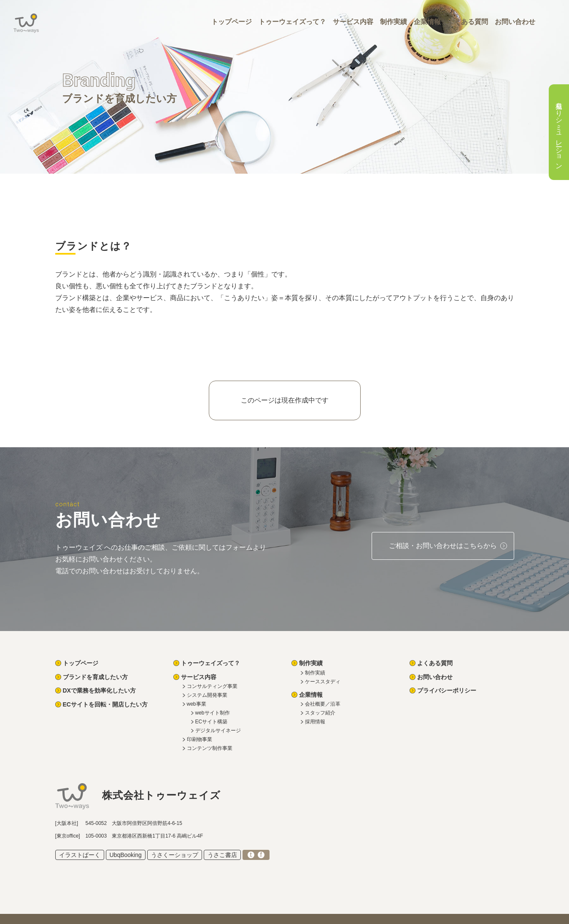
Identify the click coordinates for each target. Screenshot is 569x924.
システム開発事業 (207, 695)
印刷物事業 (200, 739)
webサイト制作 (213, 713)
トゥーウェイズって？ (292, 22)
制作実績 (394, 22)
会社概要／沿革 (323, 704)
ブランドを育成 (95, 677)
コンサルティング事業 (212, 686)
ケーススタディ (323, 682)
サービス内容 (353, 22)
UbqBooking (126, 855)
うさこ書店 (222, 855)
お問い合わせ (515, 22)
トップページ (232, 22)
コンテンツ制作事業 (210, 748)
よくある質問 (468, 22)
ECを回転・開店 (105, 704)
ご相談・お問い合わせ (443, 546)
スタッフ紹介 (320, 713)
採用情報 (315, 722)
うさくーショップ (175, 855)
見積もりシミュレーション (559, 132)
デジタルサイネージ (218, 731)
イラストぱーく (80, 855)
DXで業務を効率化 (99, 690)
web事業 (197, 704)
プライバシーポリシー (447, 690)
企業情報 (427, 22)
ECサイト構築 (212, 722)
